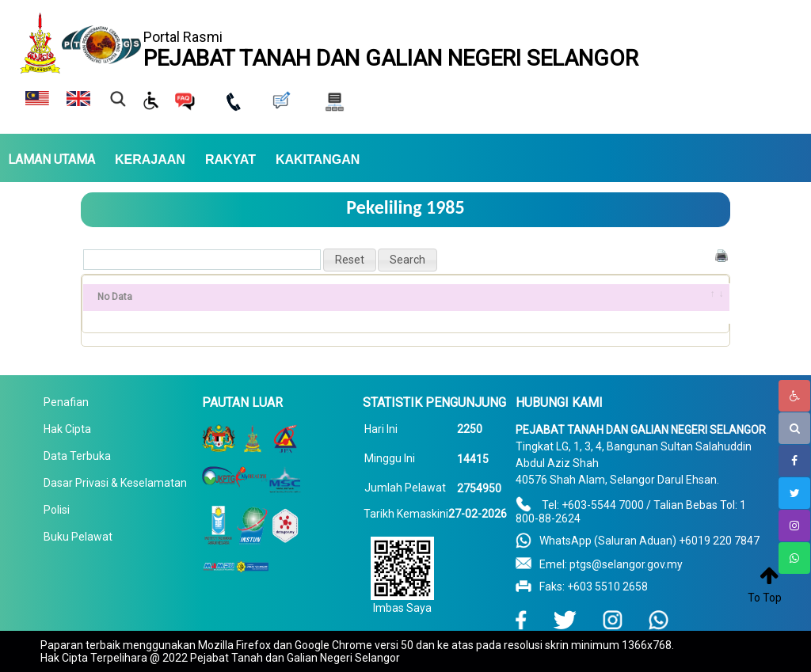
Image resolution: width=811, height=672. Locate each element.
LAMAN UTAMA (51, 160)
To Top (765, 598)
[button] (350, 260)
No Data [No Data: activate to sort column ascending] (115, 297)
